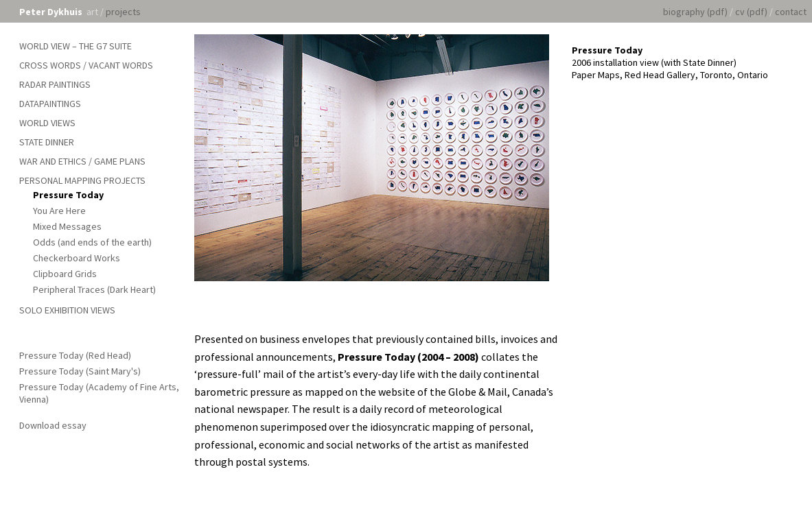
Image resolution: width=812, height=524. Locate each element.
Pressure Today (68, 195)
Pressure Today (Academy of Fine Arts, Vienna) (99, 393)
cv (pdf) (751, 12)
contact (791, 12)
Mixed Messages (67, 226)
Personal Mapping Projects (82, 180)
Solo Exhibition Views (67, 310)
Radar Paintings (55, 84)
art (92, 12)
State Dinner (47, 142)
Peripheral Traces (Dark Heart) (94, 289)
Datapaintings (50, 104)
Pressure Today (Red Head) (75, 355)
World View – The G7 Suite (76, 46)
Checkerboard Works (77, 258)
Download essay (53, 425)
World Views (47, 123)
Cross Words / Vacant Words (86, 65)
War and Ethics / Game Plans (82, 161)
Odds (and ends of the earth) (92, 242)
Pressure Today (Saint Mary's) (80, 371)
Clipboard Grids (65, 274)
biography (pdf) (695, 12)
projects (123, 12)
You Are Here (59, 211)
